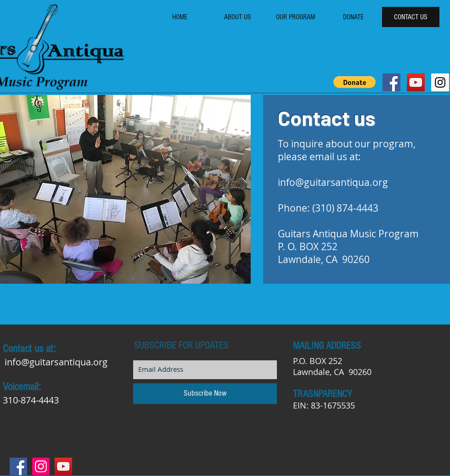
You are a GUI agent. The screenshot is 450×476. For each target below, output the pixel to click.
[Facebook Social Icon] (391, 82)
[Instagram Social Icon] (440, 82)
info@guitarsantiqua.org (333, 182)
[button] (354, 82)
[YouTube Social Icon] (416, 82)
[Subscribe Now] (205, 394)
